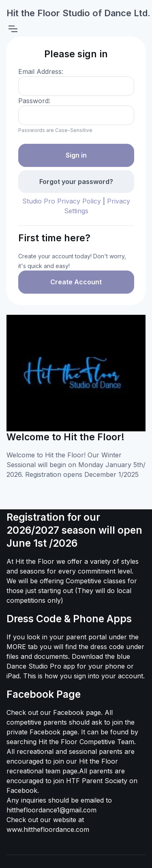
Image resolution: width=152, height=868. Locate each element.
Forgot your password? (76, 182)
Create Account (76, 282)
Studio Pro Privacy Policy (62, 201)
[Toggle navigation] (13, 29)
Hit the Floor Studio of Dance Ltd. (78, 13)
